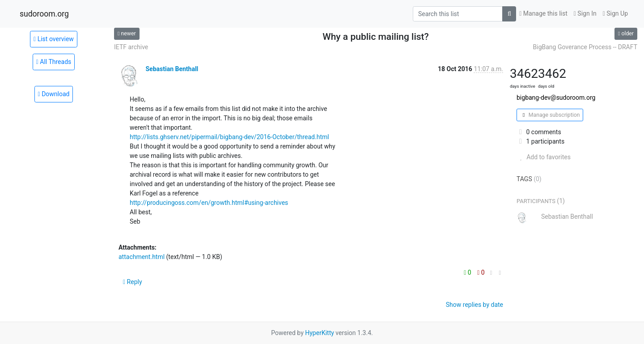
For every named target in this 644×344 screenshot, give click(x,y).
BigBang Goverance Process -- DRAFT (585, 47)
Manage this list (543, 13)
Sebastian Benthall (172, 69)
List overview (54, 39)
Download (54, 94)
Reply (133, 282)
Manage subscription (550, 115)
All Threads (54, 62)
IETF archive (131, 47)
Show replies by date (475, 305)
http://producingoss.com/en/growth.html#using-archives (209, 203)
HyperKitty (320, 333)
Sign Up (615, 13)
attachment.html (142, 257)
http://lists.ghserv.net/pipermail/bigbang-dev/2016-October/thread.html (229, 137)
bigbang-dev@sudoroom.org (556, 98)
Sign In (585, 13)
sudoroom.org (44, 14)
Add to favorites (544, 157)
